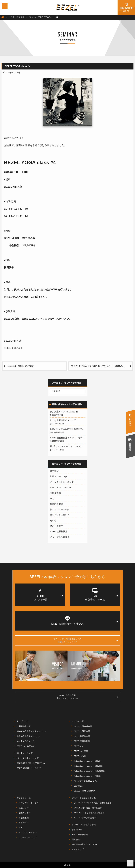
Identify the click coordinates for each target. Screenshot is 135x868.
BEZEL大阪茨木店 (82, 731)
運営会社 (76, 840)
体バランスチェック (60, 509)
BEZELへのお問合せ (26, 746)
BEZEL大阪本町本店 (83, 726)
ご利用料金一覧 (24, 726)
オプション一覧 (24, 798)
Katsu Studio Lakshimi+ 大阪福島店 (89, 771)
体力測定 (54, 471)
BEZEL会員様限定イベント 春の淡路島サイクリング (67, 438)
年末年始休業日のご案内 (21, 366)
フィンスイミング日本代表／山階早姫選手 (93, 803)
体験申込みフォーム (26, 741)
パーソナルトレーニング (62, 482)
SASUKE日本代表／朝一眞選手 (88, 808)
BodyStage (79, 786)
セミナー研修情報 (80, 834)
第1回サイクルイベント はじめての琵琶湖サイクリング (67, 446)
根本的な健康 (56, 504)
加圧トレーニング (59, 476)
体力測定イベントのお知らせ (64, 412)
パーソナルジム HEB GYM (86, 781)
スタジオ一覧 (78, 721)
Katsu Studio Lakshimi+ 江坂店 (87, 761)
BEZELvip (78, 746)
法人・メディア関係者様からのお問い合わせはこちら (86, 641)
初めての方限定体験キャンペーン (32, 731)
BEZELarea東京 (81, 751)
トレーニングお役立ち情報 (84, 825)
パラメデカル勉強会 (60, 537)
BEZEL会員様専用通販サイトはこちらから (87, 697)
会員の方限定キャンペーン (29, 736)
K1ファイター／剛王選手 (85, 818)
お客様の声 (77, 830)
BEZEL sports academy (84, 791)
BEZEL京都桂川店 (82, 741)
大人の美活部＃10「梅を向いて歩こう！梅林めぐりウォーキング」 (102, 366)
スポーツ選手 (56, 526)
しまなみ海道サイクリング (63, 420)
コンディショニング (60, 515)
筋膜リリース (25, 808)
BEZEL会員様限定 (59, 531)
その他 (53, 520)
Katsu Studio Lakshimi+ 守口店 (87, 776)
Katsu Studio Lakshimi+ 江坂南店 (88, 766)
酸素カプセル (25, 813)
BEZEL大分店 (80, 756)
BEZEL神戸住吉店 (82, 736)
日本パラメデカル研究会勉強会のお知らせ (67, 429)
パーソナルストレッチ (61, 487)
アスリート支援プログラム (84, 798)
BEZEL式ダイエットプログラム (31, 763)
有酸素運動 (55, 493)
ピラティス (24, 823)
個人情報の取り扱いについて (85, 844)
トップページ (23, 721)
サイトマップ (78, 849)
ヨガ (52, 498)
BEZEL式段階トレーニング (29, 768)
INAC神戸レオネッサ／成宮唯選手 (89, 813)
